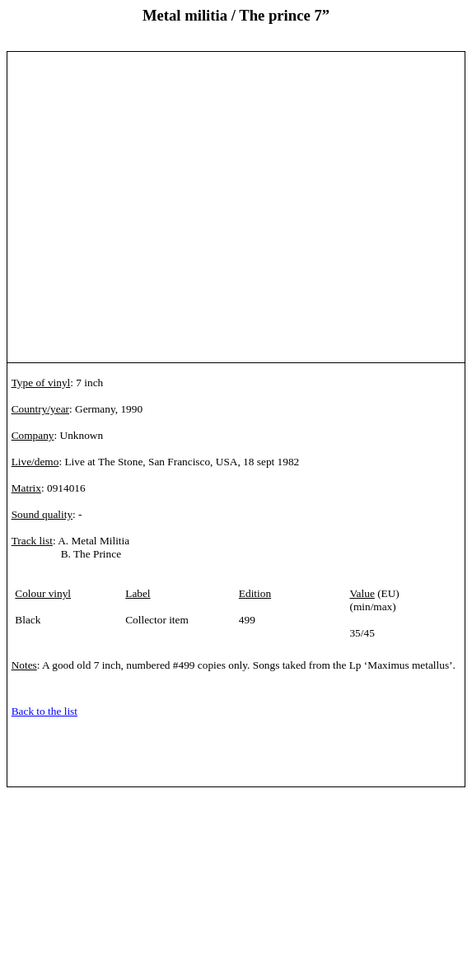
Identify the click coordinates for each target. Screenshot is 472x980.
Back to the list (44, 711)
